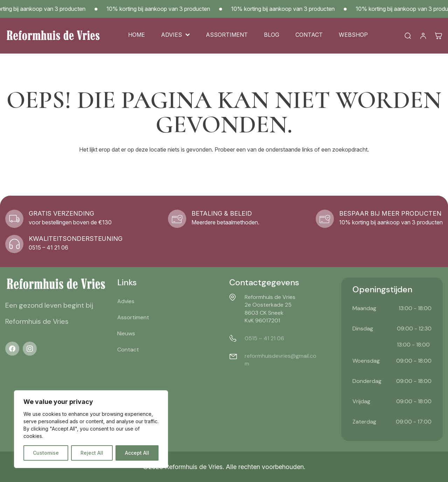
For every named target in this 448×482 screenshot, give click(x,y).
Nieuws (126, 333)
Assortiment (227, 35)
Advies (171, 35)
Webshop (353, 35)
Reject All (92, 453)
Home (136, 35)
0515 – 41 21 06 (264, 338)
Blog (272, 35)
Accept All (137, 453)
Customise (46, 453)
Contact (309, 35)
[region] (91, 429)
